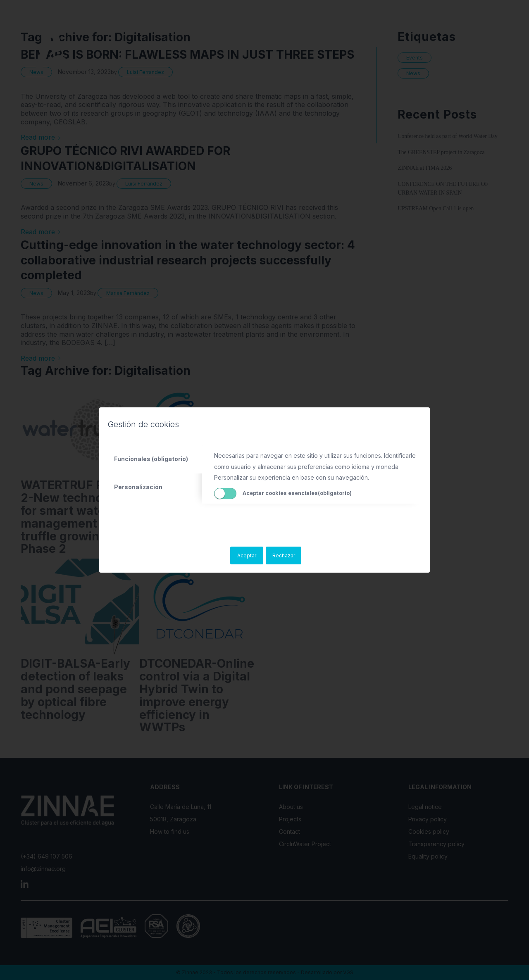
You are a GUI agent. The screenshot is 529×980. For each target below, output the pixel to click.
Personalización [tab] (138, 487)
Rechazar (284, 555)
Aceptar (247, 555)
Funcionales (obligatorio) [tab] (151, 459)
